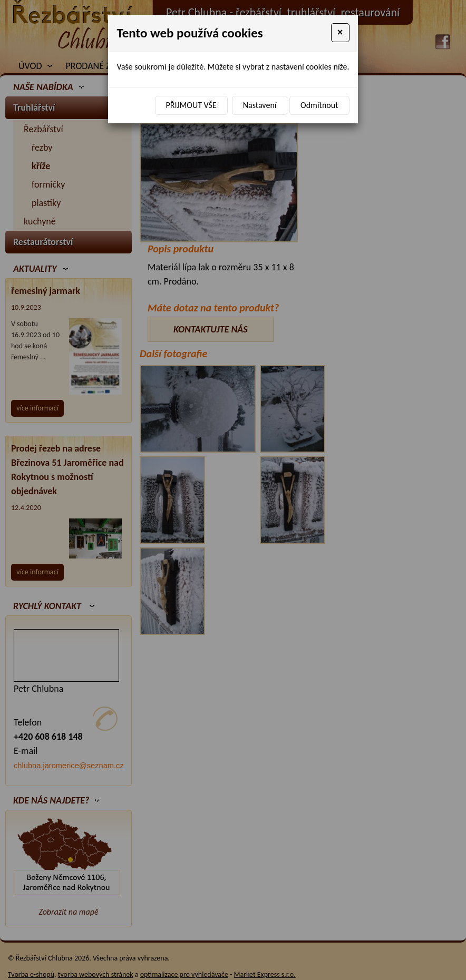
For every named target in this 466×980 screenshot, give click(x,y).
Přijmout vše (191, 105)
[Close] (340, 33)
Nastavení (260, 105)
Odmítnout (319, 105)
